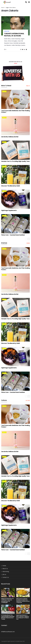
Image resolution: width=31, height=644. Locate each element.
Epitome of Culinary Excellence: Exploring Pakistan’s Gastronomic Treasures (23, 600)
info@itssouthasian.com (8, 632)
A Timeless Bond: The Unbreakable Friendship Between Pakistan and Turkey (8, 617)
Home (3, 7)
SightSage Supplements (9, 210)
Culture (28, 400)
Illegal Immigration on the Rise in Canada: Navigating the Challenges (7, 600)
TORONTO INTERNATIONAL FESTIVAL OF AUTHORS (14, 35)
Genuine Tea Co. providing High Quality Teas (15, 161)
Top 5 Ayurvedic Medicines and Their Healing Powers (15, 111)
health (28, 86)
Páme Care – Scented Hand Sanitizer (13, 235)
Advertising (6, 571)
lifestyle (7, 31)
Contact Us (6, 577)
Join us (4, 574)
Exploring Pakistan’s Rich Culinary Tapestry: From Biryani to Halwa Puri (23, 617)
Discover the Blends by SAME (10, 186)
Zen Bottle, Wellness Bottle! (10, 137)
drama (28, 243)
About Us (5, 569)
